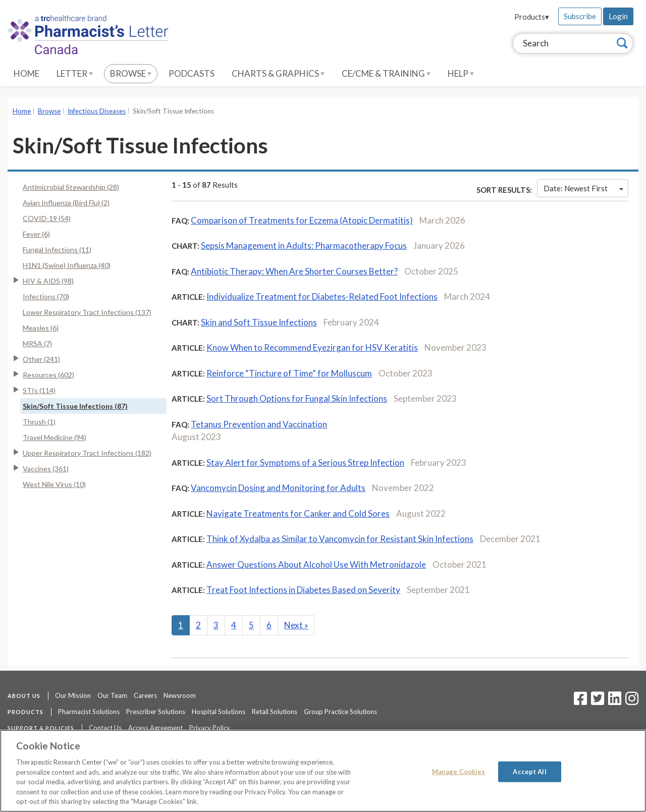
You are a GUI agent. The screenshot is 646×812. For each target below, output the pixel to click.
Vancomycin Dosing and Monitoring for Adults (278, 488)
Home (26, 73)
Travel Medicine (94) (55, 437)
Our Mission (73, 695)
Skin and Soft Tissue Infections (259, 322)
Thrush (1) (39, 422)
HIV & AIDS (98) (48, 281)
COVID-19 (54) (47, 218)
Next (296, 625)
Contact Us (105, 728)
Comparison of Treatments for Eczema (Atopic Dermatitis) (302, 220)
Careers (145, 695)
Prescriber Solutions (156, 712)
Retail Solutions (275, 712)
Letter (75, 73)
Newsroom (180, 695)
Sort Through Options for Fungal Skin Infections (297, 398)
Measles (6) (41, 328)
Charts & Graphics (278, 73)
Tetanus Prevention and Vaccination (259, 424)
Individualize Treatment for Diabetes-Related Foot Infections (322, 296)
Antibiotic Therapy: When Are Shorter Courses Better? (294, 271)
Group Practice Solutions (340, 712)
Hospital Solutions (219, 712)
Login (618, 16)
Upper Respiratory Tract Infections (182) (87, 453)
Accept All (529, 771)
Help (461, 73)
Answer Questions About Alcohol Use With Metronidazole (316, 564)
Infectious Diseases (97, 111)
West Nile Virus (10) (54, 484)
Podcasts (192, 73)
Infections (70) (46, 296)
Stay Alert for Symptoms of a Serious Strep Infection (305, 463)
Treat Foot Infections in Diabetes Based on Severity (303, 590)
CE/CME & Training (386, 73)
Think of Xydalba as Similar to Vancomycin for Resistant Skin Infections (340, 539)
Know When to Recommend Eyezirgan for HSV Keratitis (312, 347)
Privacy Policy (210, 728)
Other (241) (41, 359)
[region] (323, 771)
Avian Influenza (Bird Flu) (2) (66, 203)
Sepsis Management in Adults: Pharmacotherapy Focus (304, 246)
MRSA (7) (37, 343)
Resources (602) (48, 375)
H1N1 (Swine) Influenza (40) (67, 265)
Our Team (112, 695)
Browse (131, 73)
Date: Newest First (583, 188)
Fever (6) (36, 234)
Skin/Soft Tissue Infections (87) (75, 406)
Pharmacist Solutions (89, 712)
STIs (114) (39, 390)
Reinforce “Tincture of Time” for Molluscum (289, 373)
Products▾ (532, 17)
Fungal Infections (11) (57, 250)
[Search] (622, 43)
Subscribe (580, 16)
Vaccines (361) (46, 469)
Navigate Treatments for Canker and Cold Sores (298, 513)
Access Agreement (155, 728)
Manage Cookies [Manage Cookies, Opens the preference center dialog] (459, 771)
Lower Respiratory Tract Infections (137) (87, 312)
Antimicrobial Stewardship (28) (71, 187)
